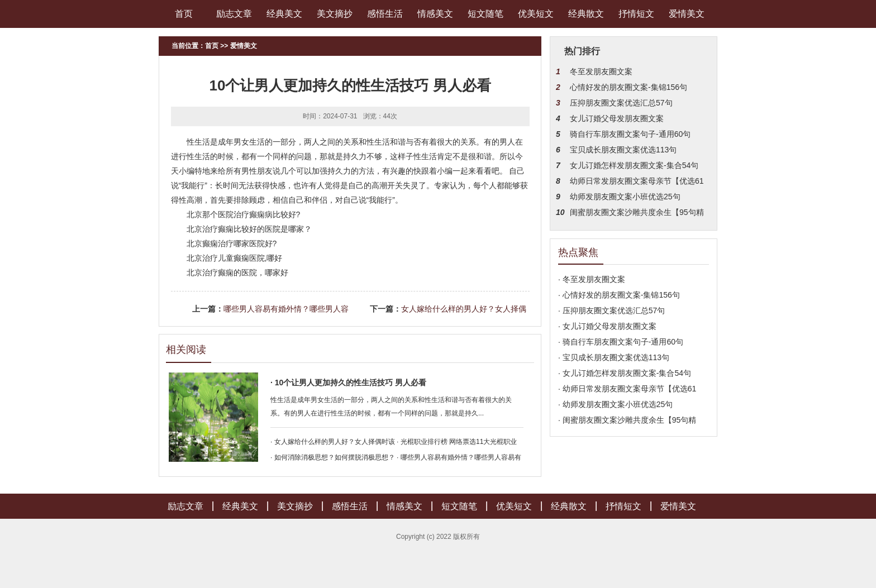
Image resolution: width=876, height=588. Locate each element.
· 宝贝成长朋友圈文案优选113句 (614, 357)
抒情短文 (636, 14)
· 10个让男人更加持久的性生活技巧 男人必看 (348, 383)
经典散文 (586, 14)
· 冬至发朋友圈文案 (592, 279)
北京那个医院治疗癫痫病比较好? (244, 214)
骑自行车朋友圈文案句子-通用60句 (630, 134)
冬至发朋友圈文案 (601, 71)
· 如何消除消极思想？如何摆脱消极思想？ (333, 457)
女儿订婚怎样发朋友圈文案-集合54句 (634, 165)
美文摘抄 (335, 14)
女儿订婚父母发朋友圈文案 (617, 118)
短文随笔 (485, 14)
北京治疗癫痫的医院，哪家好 (237, 273)
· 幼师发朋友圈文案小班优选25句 (615, 404)
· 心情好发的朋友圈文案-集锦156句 (619, 295)
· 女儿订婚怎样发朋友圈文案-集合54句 (625, 373)
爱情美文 (687, 14)
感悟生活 (385, 14)
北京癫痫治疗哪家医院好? (232, 243)
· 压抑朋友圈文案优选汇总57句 (611, 310)
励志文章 (234, 14)
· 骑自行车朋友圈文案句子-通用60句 (621, 342)
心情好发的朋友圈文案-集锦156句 (629, 87)
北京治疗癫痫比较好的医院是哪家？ (249, 229)
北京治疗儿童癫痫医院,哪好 (235, 258)
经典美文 (284, 14)
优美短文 (536, 14)
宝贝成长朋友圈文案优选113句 (623, 150)
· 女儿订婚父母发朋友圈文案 (607, 326)
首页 (184, 14)
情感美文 (435, 14)
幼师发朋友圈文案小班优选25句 (625, 197)
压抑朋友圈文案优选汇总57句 (621, 103)
